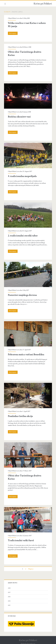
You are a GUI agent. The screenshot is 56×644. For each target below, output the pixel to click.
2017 (9, 592)
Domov (7, 12)
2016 (9, 596)
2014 (9, 600)
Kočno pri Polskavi (43, 4)
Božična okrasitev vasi (19, 117)
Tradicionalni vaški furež (21, 540)
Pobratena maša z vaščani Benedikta (26, 354)
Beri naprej (14, 33)
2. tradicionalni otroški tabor (23, 235)
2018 (9, 588)
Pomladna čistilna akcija (20, 416)
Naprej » (31, 568)
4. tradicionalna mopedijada (22, 176)
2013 (9, 605)
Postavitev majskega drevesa (22, 295)
